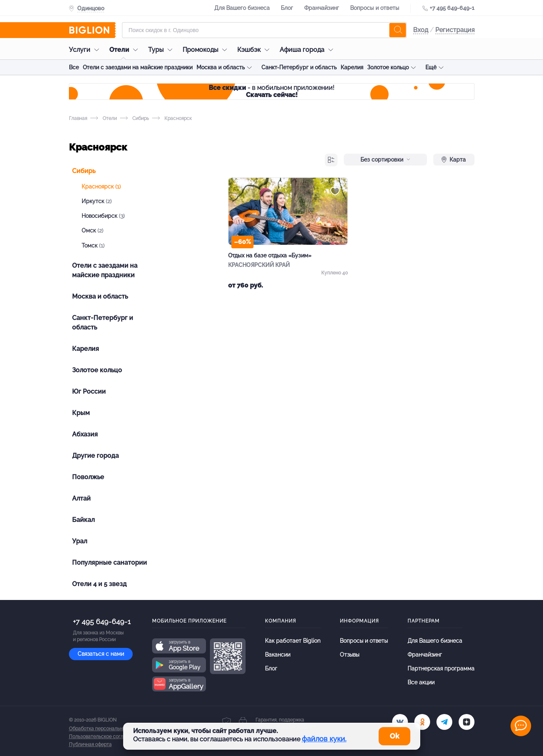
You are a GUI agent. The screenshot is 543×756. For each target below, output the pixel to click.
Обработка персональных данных (107, 729)
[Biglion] (92, 30)
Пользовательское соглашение (105, 737)
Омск (92, 230)
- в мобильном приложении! (271, 91)
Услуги (86, 50)
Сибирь (134, 118)
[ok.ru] (422, 722)
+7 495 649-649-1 (452, 8)
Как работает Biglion (293, 641)
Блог (287, 8)
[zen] (467, 722)
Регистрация (455, 30)
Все (74, 67)
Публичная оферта (90, 745)
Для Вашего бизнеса (242, 8)
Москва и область (221, 67)
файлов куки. (324, 739)
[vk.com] (400, 722)
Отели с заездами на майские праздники (138, 67)
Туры (162, 50)
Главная (78, 118)
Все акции (421, 682)
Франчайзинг (322, 8)
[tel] (444, 722)
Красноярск (101, 187)
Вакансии (278, 655)
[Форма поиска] (264, 30)
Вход (421, 30)
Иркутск (97, 201)
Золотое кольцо (388, 67)
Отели (126, 50)
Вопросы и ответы (375, 8)
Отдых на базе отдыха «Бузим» (270, 255)
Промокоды (207, 50)
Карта (454, 160)
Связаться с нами (101, 654)
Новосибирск (103, 216)
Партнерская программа (441, 668)
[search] (398, 30)
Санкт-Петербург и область (299, 67)
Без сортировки (385, 160)
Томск (93, 246)
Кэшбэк (255, 50)
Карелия (352, 67)
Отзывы (350, 655)
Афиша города (308, 50)
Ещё (431, 67)
